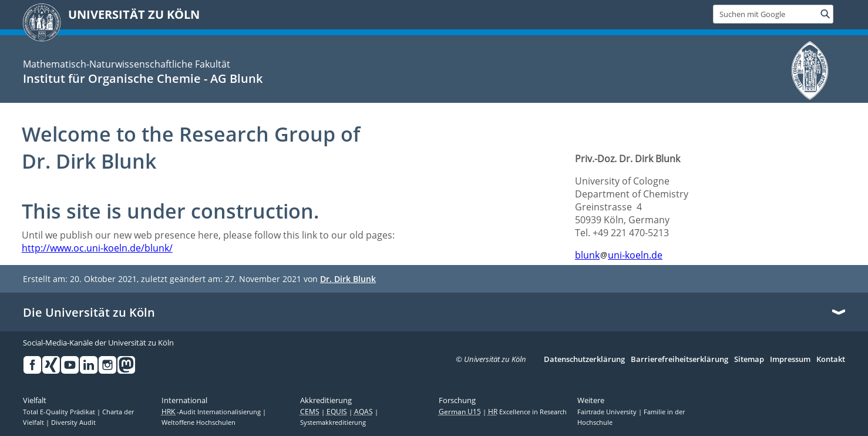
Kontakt (831, 360)
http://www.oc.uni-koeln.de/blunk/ (97, 248)
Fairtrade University (608, 412)
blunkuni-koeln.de (619, 255)
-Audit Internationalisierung (212, 412)
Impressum (790, 360)
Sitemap (749, 360)
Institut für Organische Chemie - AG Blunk (143, 78)
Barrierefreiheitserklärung (679, 360)
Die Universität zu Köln (89, 313)
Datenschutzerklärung (584, 360)
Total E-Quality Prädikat (60, 412)
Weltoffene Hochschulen (199, 422)
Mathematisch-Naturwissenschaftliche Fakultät (127, 64)
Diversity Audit (73, 422)
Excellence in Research (527, 412)
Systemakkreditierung (333, 422)
